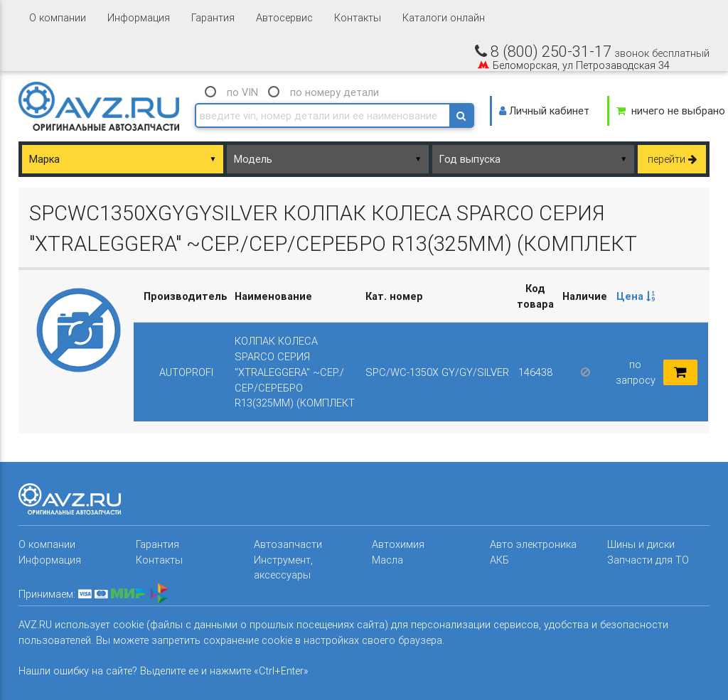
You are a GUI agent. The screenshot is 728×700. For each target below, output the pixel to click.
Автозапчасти (288, 544)
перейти (672, 159)
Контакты (358, 17)
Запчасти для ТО (648, 560)
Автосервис (284, 17)
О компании (58, 17)
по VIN (242, 92)
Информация (139, 17)
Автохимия (398, 544)
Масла (387, 560)
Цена (636, 296)
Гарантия (213, 17)
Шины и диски (641, 544)
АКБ (499, 560)
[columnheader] (635, 296)
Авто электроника (533, 544)
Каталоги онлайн (444, 17)
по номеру (334, 92)
